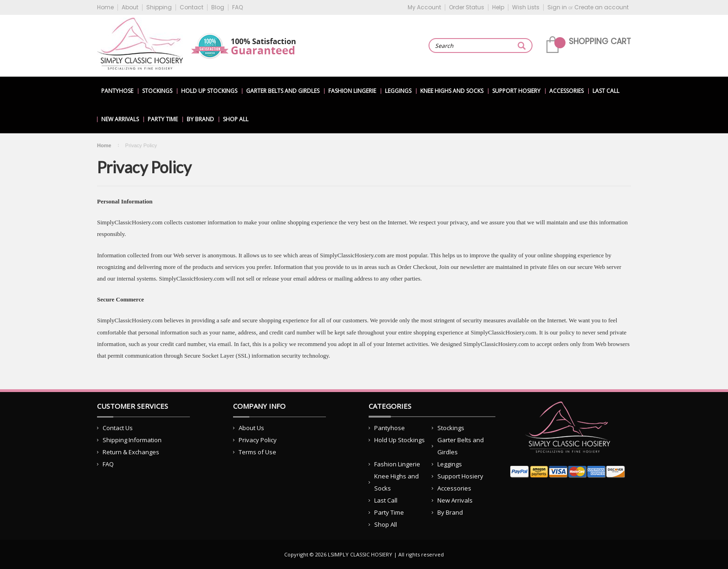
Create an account (601, 7)
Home (105, 7)
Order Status (467, 7)
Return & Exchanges (131, 452)
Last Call (606, 91)
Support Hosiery (516, 91)
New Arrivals (120, 119)
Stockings (157, 91)
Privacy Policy (258, 440)
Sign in (557, 7)
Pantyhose (117, 91)
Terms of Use (257, 452)
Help (498, 7)
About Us (251, 428)
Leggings (398, 91)
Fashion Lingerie (352, 91)
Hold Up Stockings (209, 91)
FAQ (237, 7)
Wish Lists (526, 7)
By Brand (200, 119)
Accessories (566, 91)
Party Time (163, 119)
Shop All (236, 119)
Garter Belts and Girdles (283, 91)
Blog (218, 7)
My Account (424, 7)
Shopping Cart (600, 41)
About (130, 7)
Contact (192, 7)
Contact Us (118, 428)
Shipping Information (132, 440)
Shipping (159, 7)
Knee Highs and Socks (452, 91)
